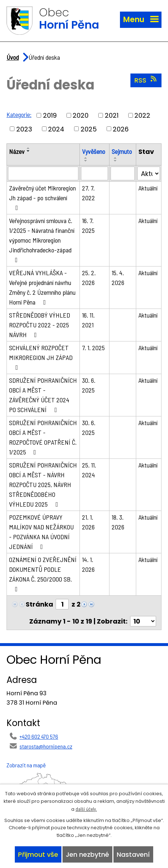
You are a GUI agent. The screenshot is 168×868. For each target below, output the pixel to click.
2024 (56, 129)
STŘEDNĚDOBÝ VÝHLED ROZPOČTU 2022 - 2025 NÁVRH (40, 325)
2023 (24, 129)
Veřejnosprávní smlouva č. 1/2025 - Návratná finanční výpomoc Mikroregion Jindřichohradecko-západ (42, 240)
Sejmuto (122, 151)
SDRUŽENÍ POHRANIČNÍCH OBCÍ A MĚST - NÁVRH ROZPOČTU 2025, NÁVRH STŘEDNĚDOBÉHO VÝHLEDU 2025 (43, 485)
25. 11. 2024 (89, 470)
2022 (142, 115)
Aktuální (148, 188)
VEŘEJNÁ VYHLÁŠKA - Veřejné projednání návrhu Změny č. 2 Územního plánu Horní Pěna (42, 287)
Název (17, 151)
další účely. (86, 809)
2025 (89, 129)
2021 (112, 115)
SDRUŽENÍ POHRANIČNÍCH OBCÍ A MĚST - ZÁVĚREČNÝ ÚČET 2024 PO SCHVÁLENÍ (43, 395)
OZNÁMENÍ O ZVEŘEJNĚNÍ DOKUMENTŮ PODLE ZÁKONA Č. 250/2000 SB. (43, 574)
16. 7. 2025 (88, 225)
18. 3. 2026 (118, 522)
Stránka (39, 604)
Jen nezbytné (87, 854)
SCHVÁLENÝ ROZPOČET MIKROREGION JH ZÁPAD (41, 357)
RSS (146, 80)
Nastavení (133, 854)
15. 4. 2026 (118, 278)
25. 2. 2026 (89, 278)
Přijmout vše (38, 854)
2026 (121, 129)
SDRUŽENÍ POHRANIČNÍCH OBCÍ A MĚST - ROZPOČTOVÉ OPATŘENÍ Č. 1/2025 (43, 437)
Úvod (13, 57)
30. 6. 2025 (89, 385)
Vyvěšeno (94, 151)
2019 (50, 115)
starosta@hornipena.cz (46, 746)
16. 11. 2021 (88, 320)
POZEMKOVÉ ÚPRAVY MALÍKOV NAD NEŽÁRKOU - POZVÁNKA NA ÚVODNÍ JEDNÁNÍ (41, 532)
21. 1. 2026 (88, 522)
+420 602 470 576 (39, 736)
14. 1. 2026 (88, 564)
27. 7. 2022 (89, 193)
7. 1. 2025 (93, 348)
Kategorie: (19, 114)
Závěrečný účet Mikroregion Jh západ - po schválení (42, 198)
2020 (81, 115)
